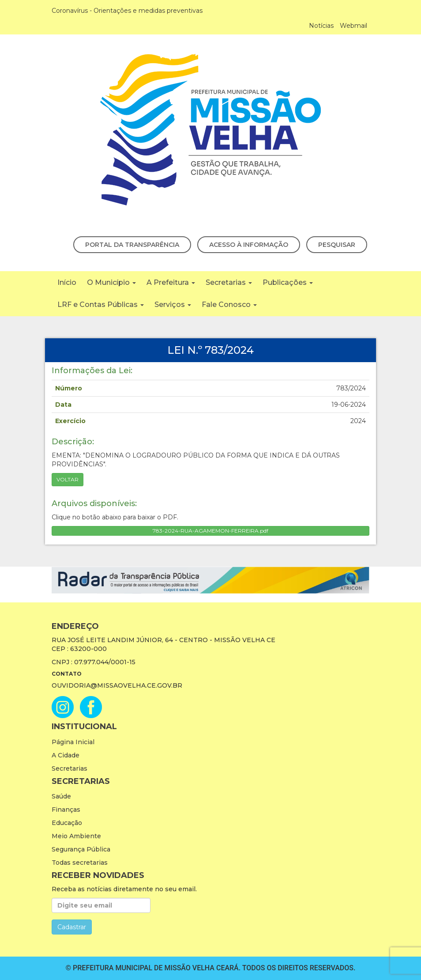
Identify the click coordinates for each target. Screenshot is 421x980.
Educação (67, 823)
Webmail (353, 26)
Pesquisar (337, 245)
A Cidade (66, 755)
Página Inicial (73, 742)
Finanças (66, 810)
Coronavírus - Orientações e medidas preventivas (127, 11)
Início (67, 282)
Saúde (61, 796)
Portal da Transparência (132, 245)
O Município (111, 282)
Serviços (173, 305)
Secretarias (229, 282)
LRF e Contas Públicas (101, 305)
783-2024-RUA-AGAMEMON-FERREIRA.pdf (210, 531)
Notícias (321, 26)
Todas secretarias (80, 863)
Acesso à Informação (249, 245)
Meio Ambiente (76, 836)
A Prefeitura (171, 282)
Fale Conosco (229, 305)
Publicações (288, 282)
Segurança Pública (81, 849)
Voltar (68, 479)
